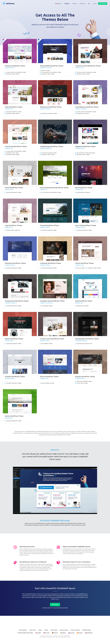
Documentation (23, 630)
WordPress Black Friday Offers (25, 633)
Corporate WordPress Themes (14, 112)
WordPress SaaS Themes (83, 306)
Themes (67, 4)
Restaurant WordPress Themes (49, 114)
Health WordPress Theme (48, 383)
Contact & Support (75, 630)
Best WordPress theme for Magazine (86, 153)
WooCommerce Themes (47, 306)
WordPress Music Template (83, 192)
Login (94, 4)
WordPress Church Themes (94, 268)
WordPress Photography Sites (84, 344)
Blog (89, 4)
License (40, 630)
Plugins (74, 4)
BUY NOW (55, 605)
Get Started (103, 4)
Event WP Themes (46, 71)
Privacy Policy (54, 630)
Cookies (46, 630)
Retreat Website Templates (13, 230)
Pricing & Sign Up (64, 630)
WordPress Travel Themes (13, 74)
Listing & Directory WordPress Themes (16, 72)
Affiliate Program (87, 630)
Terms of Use (33, 630)
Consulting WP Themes (82, 383)
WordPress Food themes (83, 114)
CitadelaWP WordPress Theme (62, 637)
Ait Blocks (82, 4)
